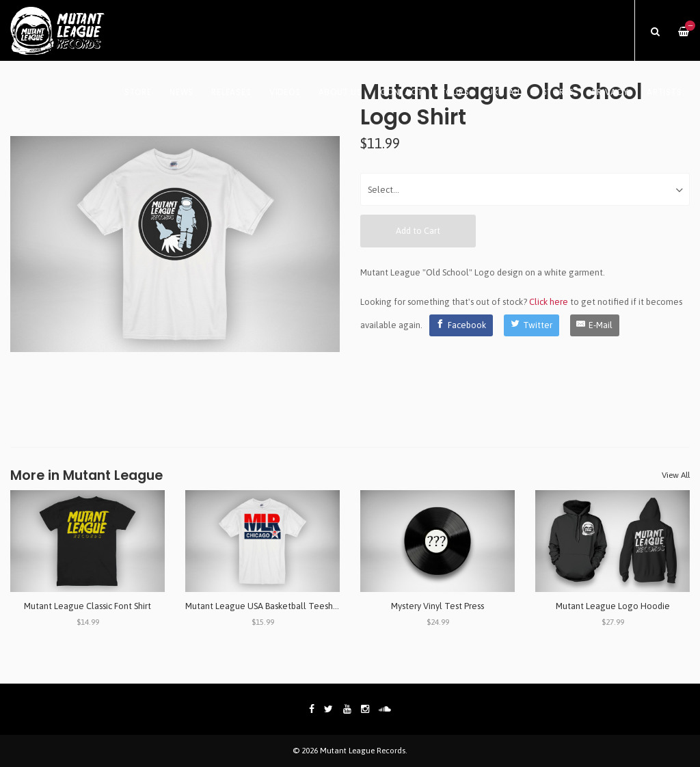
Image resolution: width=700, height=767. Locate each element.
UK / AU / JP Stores (531, 92)
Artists (664, 92)
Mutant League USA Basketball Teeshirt (263, 606)
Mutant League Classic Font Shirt (87, 606)
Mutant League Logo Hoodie (613, 606)
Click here (549, 302)
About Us (340, 92)
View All (676, 475)
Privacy (610, 92)
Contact (401, 92)
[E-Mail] (595, 325)
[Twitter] (531, 325)
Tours (455, 92)
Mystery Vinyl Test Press (437, 606)
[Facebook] (461, 325)
